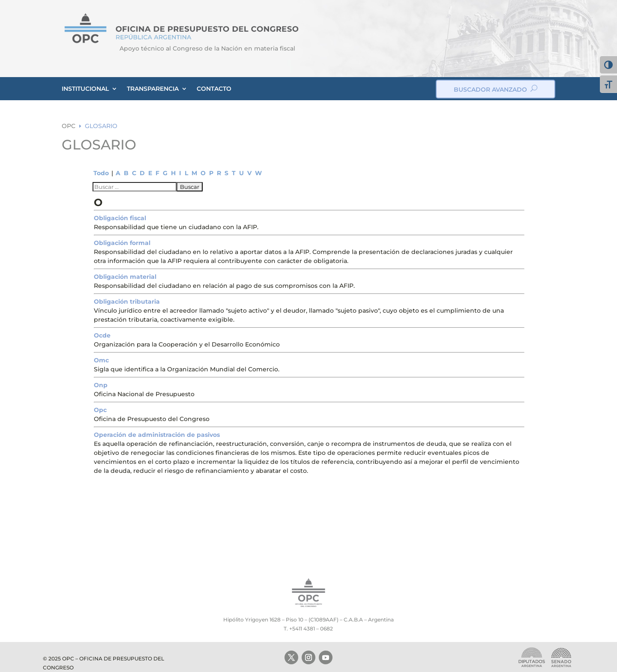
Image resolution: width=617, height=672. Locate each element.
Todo (101, 173)
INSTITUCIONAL (85, 89)
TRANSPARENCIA (153, 89)
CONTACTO (214, 89)
